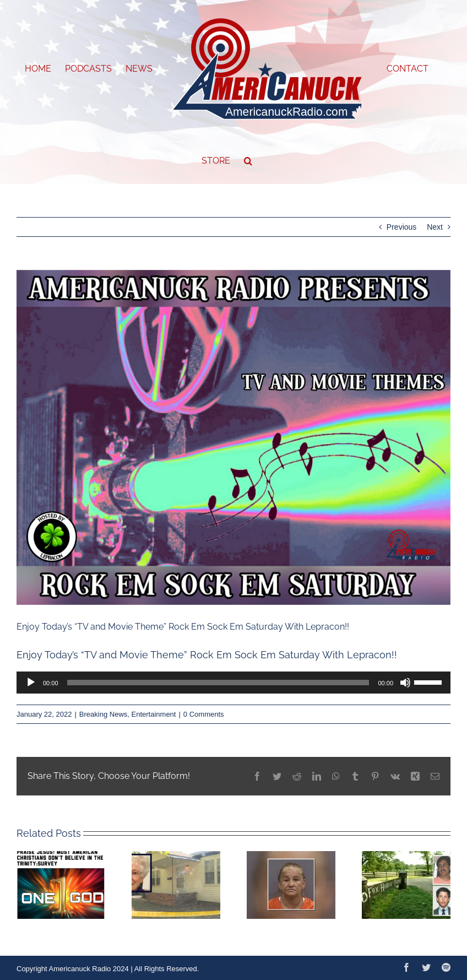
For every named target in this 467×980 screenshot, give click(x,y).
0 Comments (204, 714)
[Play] (31, 683)
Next (435, 227)
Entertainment (154, 714)
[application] (233, 683)
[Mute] (405, 683)
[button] (248, 161)
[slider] (218, 683)
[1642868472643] (233, 438)
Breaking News (103, 714)
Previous (401, 227)
